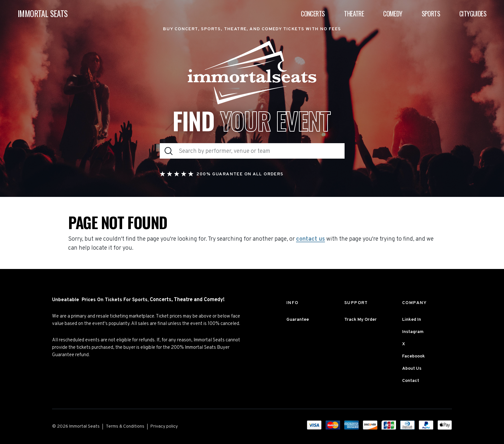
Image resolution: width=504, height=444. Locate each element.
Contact (411, 381)
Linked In (412, 320)
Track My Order (360, 320)
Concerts (313, 14)
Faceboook (414, 356)
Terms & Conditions (125, 426)
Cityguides (473, 14)
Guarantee (298, 320)
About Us (412, 369)
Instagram (413, 332)
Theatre (354, 14)
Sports (431, 14)
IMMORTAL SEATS (43, 14)
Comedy (393, 14)
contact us (310, 239)
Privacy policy (164, 426)
